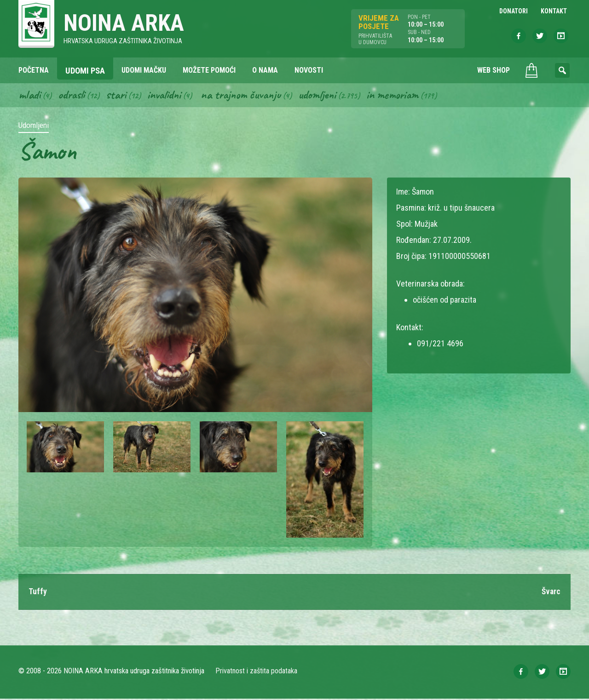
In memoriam (402, 96)
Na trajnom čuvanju (247, 96)
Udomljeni (326, 96)
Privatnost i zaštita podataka (257, 672)
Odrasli (73, 96)
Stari (118, 96)
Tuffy (38, 593)
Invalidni (168, 96)
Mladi (30, 96)
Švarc (551, 593)
